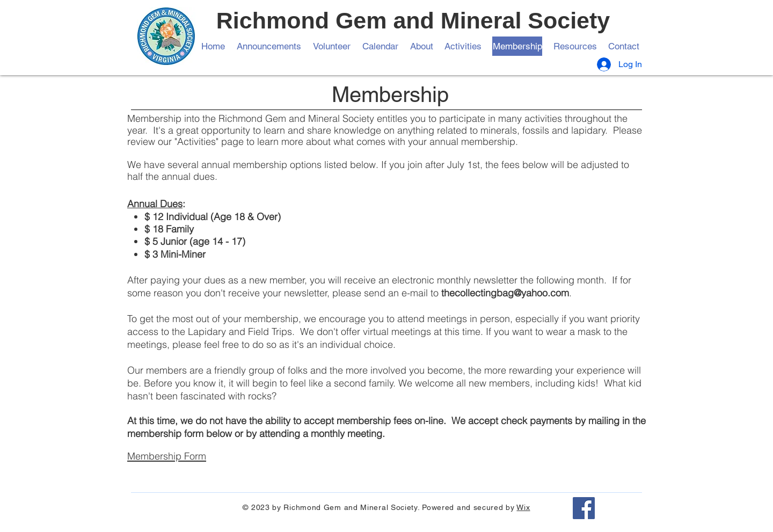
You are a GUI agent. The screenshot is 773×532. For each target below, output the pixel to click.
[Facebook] (584, 508)
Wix (523, 507)
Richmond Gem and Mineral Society (413, 20)
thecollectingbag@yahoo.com (505, 293)
